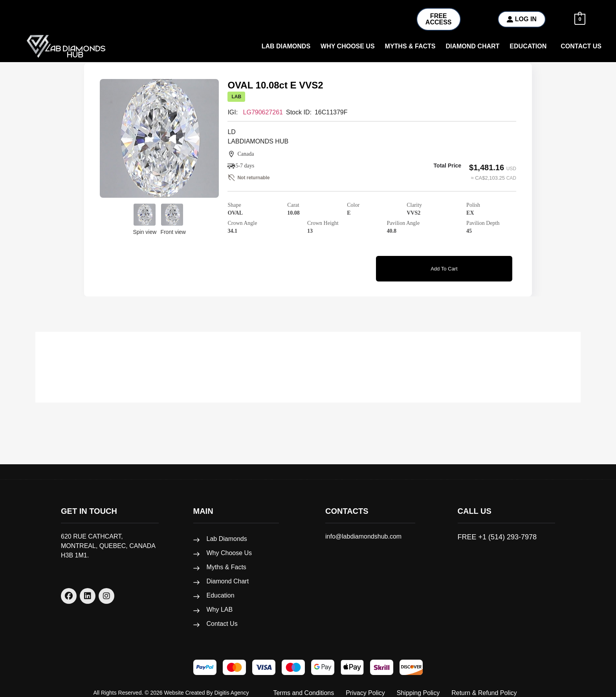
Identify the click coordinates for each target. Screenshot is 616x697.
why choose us (348, 46)
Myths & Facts (410, 46)
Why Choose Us (229, 545)
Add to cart (444, 266)
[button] (530, 46)
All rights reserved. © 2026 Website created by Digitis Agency (171, 685)
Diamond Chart (472, 46)
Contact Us (581, 46)
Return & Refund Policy (484, 685)
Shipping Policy (418, 685)
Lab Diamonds (286, 46)
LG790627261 (263, 112)
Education (528, 46)
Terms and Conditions (303, 685)
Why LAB (220, 602)
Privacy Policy (365, 685)
